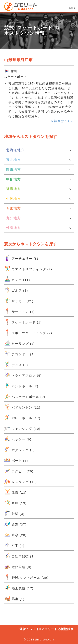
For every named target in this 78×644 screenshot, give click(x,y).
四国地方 (39, 208)
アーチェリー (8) (21, 258)
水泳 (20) (15, 535)
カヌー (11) (17, 279)
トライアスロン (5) (23, 375)
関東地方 (39, 170)
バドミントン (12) (22, 407)
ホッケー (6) (18, 439)
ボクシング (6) (20, 449)
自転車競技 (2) (20, 556)
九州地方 (39, 218)
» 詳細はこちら (63, 121)
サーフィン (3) (20, 311)
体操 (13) (15, 492)
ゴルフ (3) (16, 290)
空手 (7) (14, 545)
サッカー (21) (19, 301)
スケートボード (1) (23, 322)
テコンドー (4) (20, 354)
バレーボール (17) (22, 418)
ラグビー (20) (19, 471)
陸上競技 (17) (19, 588)
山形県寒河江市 (18, 60)
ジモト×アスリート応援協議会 (52, 629)
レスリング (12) (21, 481)
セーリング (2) (20, 343)
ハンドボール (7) (21, 386)
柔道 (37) (15, 524)
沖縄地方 (39, 228)
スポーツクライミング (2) (28, 332)
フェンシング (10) (22, 428)
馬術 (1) (14, 598)
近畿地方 (39, 189)
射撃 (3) (14, 513)
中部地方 (39, 179)
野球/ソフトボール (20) (26, 577)
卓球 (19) (15, 503)
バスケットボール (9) (25, 396)
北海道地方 (39, 150)
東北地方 (39, 160)
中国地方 (39, 199)
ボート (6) (16, 460)
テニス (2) (16, 364)
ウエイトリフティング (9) (28, 269)
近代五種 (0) (18, 566)
